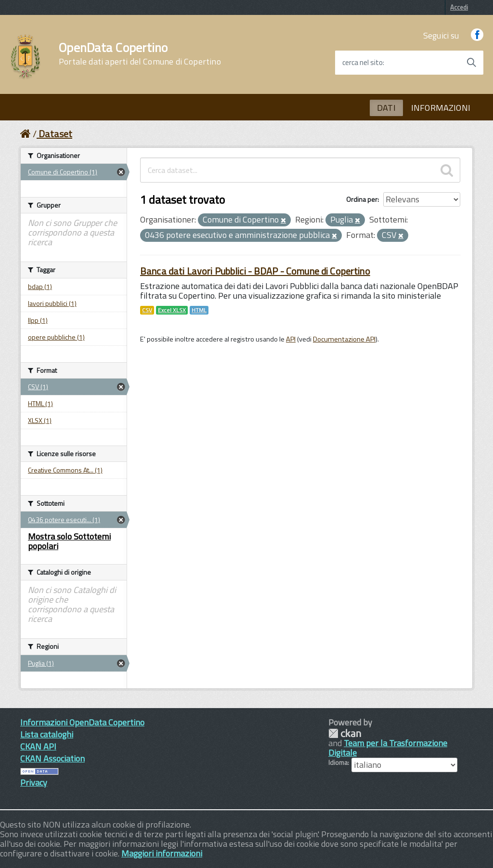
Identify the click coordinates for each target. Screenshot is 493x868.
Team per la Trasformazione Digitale (388, 748)
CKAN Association (52, 758)
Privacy (34, 783)
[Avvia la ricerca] (471, 63)
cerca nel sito (363, 63)
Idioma (338, 763)
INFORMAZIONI (441, 108)
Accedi (459, 7)
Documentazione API (344, 339)
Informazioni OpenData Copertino (82, 722)
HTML (199, 310)
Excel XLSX (172, 310)
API (291, 339)
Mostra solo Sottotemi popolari (69, 541)
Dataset (55, 134)
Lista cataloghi (47, 734)
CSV (147, 310)
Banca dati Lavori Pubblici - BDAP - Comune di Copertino (255, 271)
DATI (386, 108)
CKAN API (38, 746)
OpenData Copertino (140, 54)
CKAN (345, 733)
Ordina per (362, 199)
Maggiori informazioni (162, 853)
